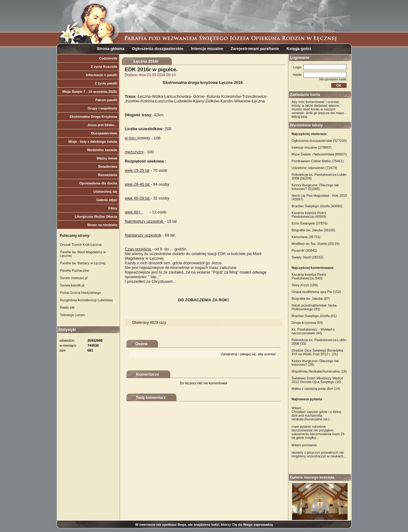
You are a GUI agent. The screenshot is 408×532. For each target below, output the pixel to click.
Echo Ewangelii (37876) (310, 223)
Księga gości (299, 49)
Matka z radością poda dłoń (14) (316, 389)
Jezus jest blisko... (102, 125)
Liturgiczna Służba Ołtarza (96, 217)
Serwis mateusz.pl (74, 278)
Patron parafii (106, 100)
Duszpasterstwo (104, 133)
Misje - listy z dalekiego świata (93, 142)
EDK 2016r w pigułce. (151, 70)
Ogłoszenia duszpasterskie (158, 49)
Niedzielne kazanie (102, 150)
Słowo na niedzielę (102, 225)
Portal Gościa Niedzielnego (81, 293)
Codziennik (108, 58)
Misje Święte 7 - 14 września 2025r (90, 92)
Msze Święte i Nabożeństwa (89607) (319, 154)
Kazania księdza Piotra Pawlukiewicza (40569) (309, 215)
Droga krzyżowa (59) (307, 323)
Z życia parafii (106, 83)
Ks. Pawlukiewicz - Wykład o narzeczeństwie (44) (313, 331)
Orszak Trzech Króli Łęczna (81, 245)
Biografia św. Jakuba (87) (311, 299)
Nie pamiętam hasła (333, 79)
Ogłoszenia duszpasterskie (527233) (319, 141)
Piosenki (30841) (305, 250)
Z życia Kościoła (104, 67)
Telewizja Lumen (73, 315)
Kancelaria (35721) (306, 237)
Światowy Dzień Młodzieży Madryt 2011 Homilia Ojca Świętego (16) (317, 380)
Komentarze (147, 374)
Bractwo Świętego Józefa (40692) (317, 206)
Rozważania (108, 175)
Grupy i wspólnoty (102, 108)
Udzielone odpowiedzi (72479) (315, 168)
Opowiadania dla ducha (98, 183)
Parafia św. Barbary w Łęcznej (83, 263)
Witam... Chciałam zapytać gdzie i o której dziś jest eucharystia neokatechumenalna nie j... (317, 414)
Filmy (113, 208)
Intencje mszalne (207, 49)
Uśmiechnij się (105, 192)
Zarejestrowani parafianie (255, 49)
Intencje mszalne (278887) (312, 147)
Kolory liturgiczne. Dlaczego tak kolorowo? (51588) (315, 187)
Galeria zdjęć (107, 200)
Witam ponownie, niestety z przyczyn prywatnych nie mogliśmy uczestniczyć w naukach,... (319, 451)
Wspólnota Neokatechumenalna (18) (319, 371)
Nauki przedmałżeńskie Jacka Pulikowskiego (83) (314, 307)
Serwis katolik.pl (72, 285)
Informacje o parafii (102, 75)
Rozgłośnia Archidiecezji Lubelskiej (87, 300)
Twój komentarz (151, 397)
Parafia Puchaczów (75, 270)
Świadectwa (108, 167)
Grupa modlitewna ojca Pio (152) (316, 292)
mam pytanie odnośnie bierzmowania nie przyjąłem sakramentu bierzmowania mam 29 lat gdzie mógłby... (318, 432)
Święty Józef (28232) (308, 257)
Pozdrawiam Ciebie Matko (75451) (318, 161)
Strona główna (111, 49)
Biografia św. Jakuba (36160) (314, 230)
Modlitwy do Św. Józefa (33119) (316, 244)
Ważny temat (107, 158)
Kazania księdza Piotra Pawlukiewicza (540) (309, 276)
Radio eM (67, 307)
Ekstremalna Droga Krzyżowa (93, 117)
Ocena (142, 344)
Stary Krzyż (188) (305, 285)
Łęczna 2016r (146, 61)
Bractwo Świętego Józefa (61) (314, 316)
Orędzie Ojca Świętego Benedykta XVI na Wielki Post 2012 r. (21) (318, 352)
